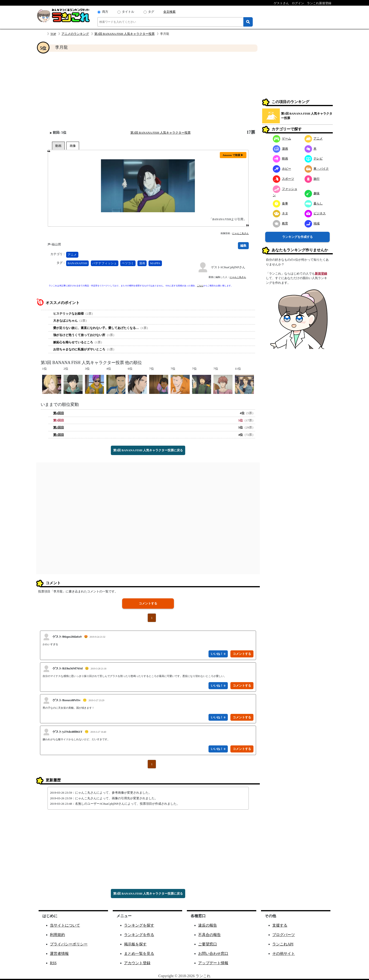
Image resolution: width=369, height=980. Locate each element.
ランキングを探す (139, 925)
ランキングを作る (139, 935)
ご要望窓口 (208, 944)
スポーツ (283, 179)
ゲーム (282, 138)
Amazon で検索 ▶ (233, 155)
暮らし (314, 203)
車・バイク (317, 169)
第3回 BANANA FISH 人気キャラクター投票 (124, 34)
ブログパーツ (284, 935)
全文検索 (169, 12)
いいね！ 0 (218, 654)
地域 (312, 223)
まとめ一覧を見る (139, 954)
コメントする (148, 603)
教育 (280, 223)
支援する (280, 925)
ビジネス (315, 213)
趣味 (312, 193)
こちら (200, 286)
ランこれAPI (283, 944)
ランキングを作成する (297, 237)
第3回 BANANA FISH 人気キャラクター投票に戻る (148, 450)
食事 (280, 203)
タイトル (128, 12)
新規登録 (321, 274)
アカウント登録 (137, 963)
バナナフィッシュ (104, 263)
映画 (280, 158)
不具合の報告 (209, 935)
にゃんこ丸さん (241, 233)
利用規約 (57, 935)
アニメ (72, 255)
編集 (243, 246)
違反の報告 (208, 925)
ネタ (280, 213)
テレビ (314, 158)
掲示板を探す (135, 944)
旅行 (312, 179)
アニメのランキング (75, 34)
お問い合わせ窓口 (213, 954)
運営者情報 (59, 954)
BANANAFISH (77, 263)
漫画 (142, 263)
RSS (53, 963)
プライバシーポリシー (69, 944)
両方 (105, 12)
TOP (53, 34)
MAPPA (155, 263)
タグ (151, 12)
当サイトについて (65, 925)
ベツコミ (128, 263)
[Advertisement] (148, 91)
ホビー (282, 169)
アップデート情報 (213, 963)
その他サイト (284, 954)
